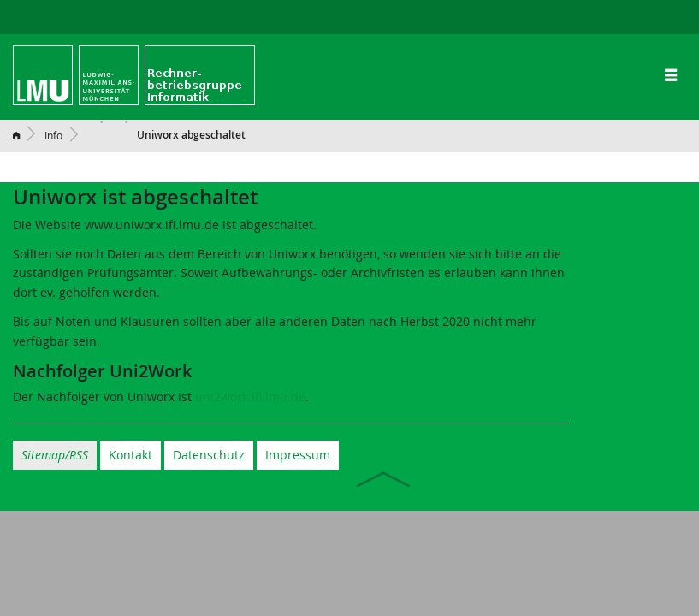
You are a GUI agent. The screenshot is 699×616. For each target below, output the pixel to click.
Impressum (298, 455)
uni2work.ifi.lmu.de (250, 397)
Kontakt (130, 455)
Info (53, 135)
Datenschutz (209, 455)
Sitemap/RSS (55, 455)
